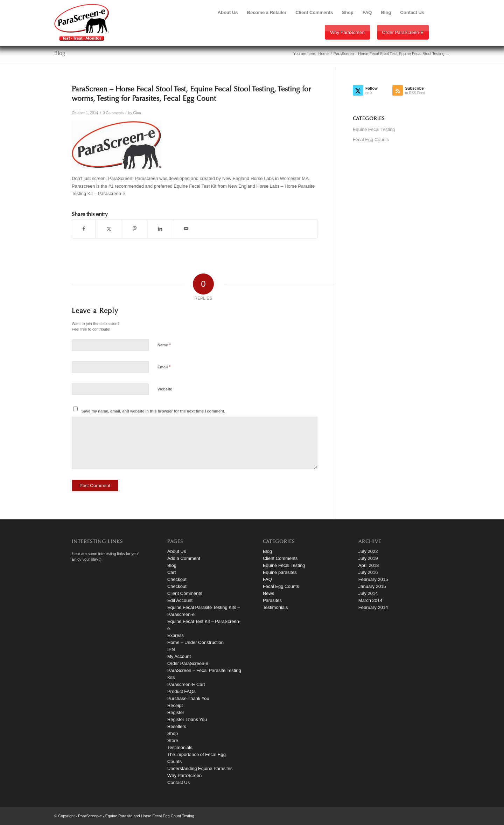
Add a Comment (184, 558)
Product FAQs (181, 691)
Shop (173, 733)
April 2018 (369, 565)
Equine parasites (280, 572)
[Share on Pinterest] (135, 229)
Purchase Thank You (188, 698)
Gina (137, 113)
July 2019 (368, 558)
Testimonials (180, 747)
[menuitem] (228, 13)
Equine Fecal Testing (374, 129)
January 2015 (372, 586)
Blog (60, 54)
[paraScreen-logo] (82, 22)
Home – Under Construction (195, 642)
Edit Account (180, 600)
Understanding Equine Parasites (200, 768)
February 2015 (373, 579)
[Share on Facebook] (84, 229)
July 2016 (368, 572)
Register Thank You (187, 719)
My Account (179, 656)
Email (164, 367)
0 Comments (113, 113)
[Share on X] (109, 229)
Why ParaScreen (347, 32)
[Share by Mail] (186, 229)
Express (176, 635)
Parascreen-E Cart (186, 684)
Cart (172, 572)
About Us (177, 551)
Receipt (175, 705)
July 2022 (368, 551)
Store (173, 740)
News (269, 593)
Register (176, 712)
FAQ (267, 579)
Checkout (177, 579)
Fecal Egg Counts (371, 140)
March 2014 (370, 600)
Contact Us (178, 782)
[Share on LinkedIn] (160, 229)
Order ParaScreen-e (403, 32)
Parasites (272, 600)
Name (164, 345)
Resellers (177, 726)
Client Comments (185, 593)
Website (165, 389)
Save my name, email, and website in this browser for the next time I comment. (153, 411)
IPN (171, 649)
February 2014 (373, 607)
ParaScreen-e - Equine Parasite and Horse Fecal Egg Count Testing (136, 816)
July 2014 (368, 593)
